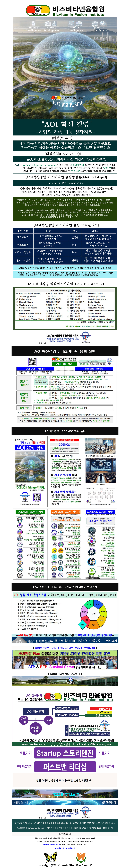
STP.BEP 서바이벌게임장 (51, 845)
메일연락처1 (60, 848)
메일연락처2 (70, 848)
